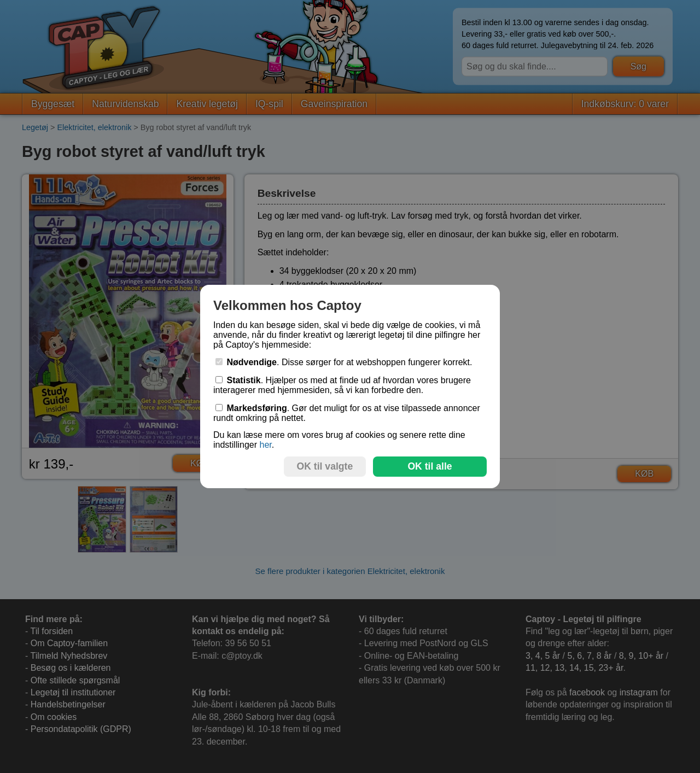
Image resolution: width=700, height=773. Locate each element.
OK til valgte (325, 466)
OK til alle (430, 466)
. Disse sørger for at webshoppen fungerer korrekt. (344, 362)
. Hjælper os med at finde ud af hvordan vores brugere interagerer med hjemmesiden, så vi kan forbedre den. (342, 385)
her (265, 445)
